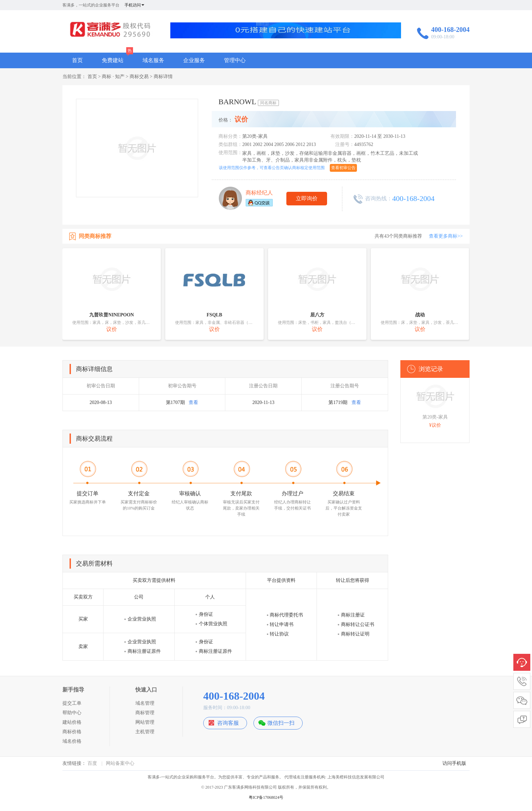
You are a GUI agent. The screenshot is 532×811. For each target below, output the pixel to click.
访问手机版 (454, 763)
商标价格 (72, 732)
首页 (77, 60)
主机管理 (145, 732)
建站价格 (72, 722)
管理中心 (235, 60)
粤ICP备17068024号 (266, 797)
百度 (92, 763)
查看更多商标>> (446, 236)
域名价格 (72, 741)
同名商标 (268, 103)
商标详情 (163, 77)
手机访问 (135, 5)
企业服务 (194, 60)
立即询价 (307, 198)
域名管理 (145, 703)
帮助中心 (72, 713)
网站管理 (145, 722)
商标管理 (145, 713)
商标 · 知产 (113, 77)
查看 (193, 402)
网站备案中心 (120, 763)
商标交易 (139, 77)
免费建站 (113, 60)
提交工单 (72, 703)
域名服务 (153, 60)
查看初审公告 (343, 168)
